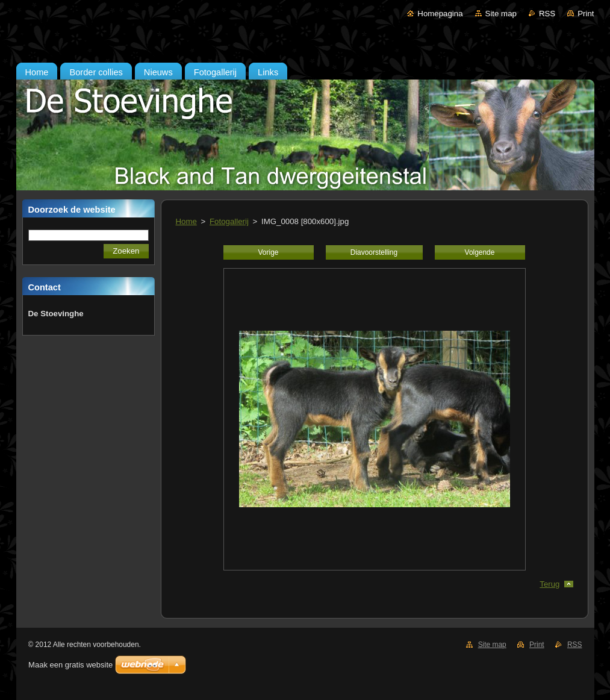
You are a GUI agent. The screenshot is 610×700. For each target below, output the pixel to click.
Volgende (480, 252)
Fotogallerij (229, 221)
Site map (501, 14)
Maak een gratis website (70, 665)
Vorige (269, 252)
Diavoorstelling (374, 252)
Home (186, 221)
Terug (549, 584)
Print (586, 14)
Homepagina (440, 14)
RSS (547, 14)
